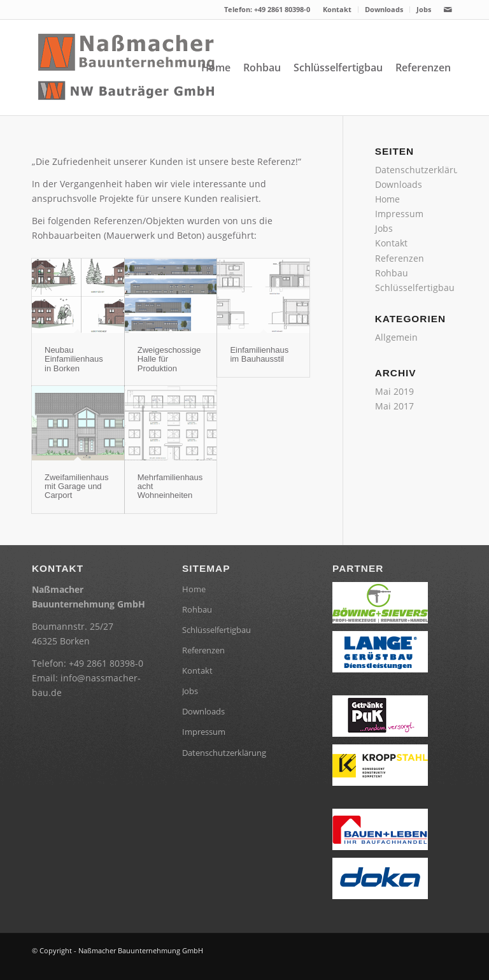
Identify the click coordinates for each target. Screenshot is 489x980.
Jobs (424, 9)
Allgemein (396, 337)
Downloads (384, 9)
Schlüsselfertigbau (415, 288)
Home (387, 199)
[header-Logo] (127, 67)
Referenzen (400, 258)
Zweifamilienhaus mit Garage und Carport (76, 486)
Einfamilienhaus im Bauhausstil (259, 354)
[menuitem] (337, 10)
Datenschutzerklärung (422, 170)
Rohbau (392, 273)
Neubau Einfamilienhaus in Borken (74, 359)
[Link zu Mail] (448, 10)
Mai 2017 (394, 406)
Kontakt (337, 9)
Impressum (399, 214)
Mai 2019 (394, 391)
